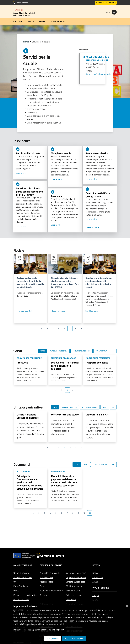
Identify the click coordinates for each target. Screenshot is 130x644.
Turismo (43, 586)
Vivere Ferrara (101, 588)
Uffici (16, 582)
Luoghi (96, 595)
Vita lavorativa (46, 577)
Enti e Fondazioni (21, 586)
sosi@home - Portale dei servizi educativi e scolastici (65, 366)
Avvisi (95, 582)
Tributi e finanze (73, 591)
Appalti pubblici (46, 582)
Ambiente (44, 595)
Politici (16, 591)
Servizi (42, 21)
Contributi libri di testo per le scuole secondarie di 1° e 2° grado (29, 192)
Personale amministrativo (25, 595)
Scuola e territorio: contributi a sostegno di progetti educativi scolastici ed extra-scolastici (99, 283)
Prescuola (56, 196)
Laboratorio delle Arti (97, 414)
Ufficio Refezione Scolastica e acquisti (28, 416)
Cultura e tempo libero (76, 573)
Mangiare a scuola (61, 153)
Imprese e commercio (76, 577)
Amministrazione (23, 565)
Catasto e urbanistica (76, 582)
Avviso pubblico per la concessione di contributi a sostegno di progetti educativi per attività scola (30, 283)
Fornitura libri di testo (28, 153)
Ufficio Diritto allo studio (65, 414)
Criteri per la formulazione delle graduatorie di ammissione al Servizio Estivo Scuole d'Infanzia (30, 482)
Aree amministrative (23, 577)
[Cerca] (114, 12)
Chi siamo (18, 21)
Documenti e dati (58, 21)
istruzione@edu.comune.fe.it (100, 74)
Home (26, 42)
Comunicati (98, 577)
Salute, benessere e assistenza (75, 597)
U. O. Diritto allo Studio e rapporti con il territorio (98, 58)
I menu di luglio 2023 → (96, 228)
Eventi (95, 600)
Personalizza (53, 639)
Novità (31, 21)
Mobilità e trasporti (75, 586)
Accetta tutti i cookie (74, 639)
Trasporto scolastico (97, 153)
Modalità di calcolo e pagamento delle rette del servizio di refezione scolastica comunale (64, 481)
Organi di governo (21, 573)
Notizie (96, 573)
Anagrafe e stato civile (50, 573)
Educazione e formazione (51, 591)
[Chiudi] (127, 605)
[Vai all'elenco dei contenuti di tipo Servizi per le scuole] (24, 311)
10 (84, 513)
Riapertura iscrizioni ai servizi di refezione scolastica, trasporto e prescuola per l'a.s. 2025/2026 (65, 283)
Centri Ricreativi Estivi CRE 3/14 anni (98, 195)
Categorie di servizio (51, 565)
